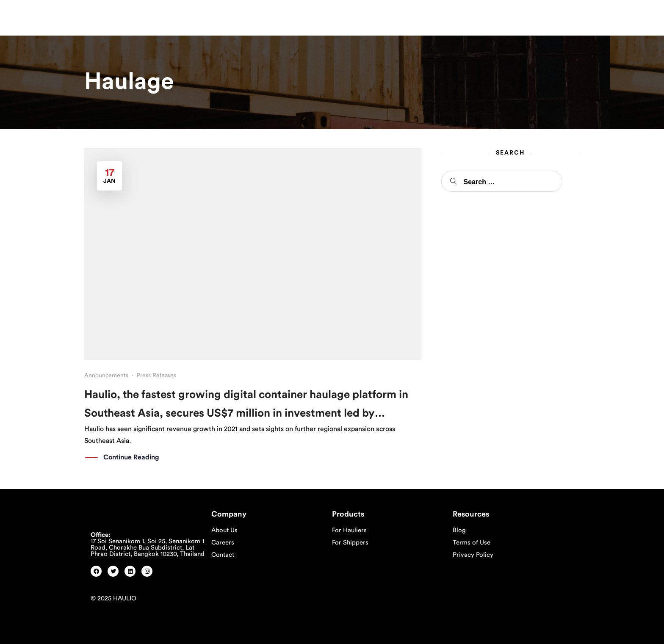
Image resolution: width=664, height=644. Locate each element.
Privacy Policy (473, 555)
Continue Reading (131, 458)
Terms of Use (472, 543)
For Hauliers (349, 530)
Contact (223, 555)
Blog (459, 530)
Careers (223, 543)
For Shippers (350, 543)
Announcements (106, 376)
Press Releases (156, 376)
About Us (224, 530)
